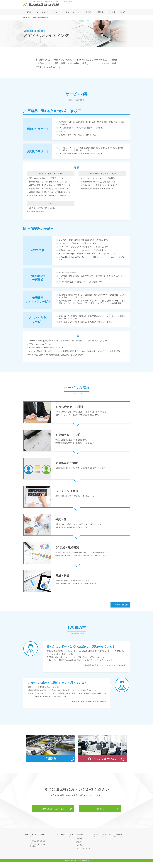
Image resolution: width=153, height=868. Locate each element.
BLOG (123, 12)
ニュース (71, 840)
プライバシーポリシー (84, 854)
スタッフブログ (107, 840)
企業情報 (79, 840)
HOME (29, 12)
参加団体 (79, 851)
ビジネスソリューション (72, 12)
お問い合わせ (119, 840)
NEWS (89, 12)
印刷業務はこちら (118, 608)
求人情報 (112, 12)
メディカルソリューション (39, 840)
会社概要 (79, 845)
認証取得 (79, 848)
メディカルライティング (38, 845)
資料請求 (100, 815)
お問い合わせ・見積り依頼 (53, 815)
